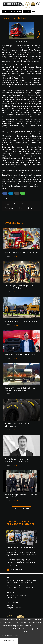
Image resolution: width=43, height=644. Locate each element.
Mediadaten (14, 566)
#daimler (29, 208)
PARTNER (10, 613)
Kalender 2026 (11, 598)
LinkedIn (18, 608)
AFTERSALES (30, 583)
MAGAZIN (29, 588)
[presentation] (39, 34)
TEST (8, 583)
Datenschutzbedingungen (9, 635)
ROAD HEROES (12, 585)
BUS (35, 580)
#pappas (8, 204)
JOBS (21, 585)
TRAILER (27, 12)
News (16, 256)
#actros (19, 208)
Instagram (10, 608)
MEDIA (9, 578)
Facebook (10, 605)
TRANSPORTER (16, 12)
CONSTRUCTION (18, 583)
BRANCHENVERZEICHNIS (15, 588)
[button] (17, 42)
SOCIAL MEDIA (12, 603)
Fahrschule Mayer (18, 67)
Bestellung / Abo (16, 569)
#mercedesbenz (20, 204)
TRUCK (5, 12)
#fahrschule (9, 208)
